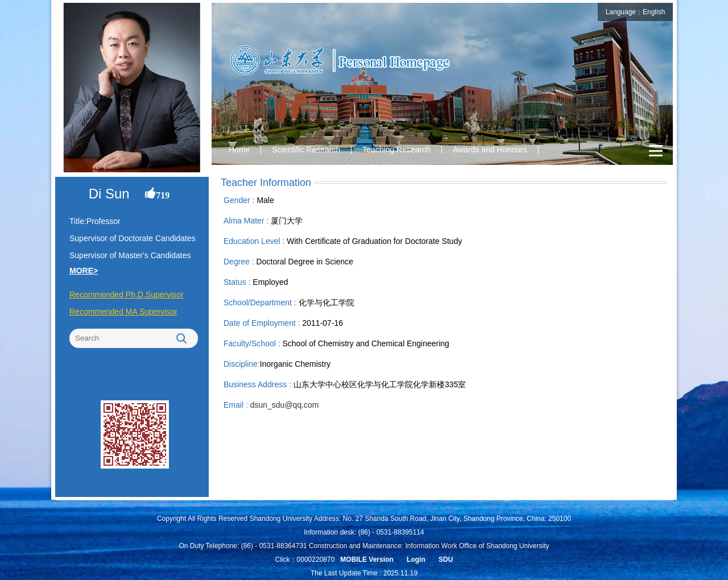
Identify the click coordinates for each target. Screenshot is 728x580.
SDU (446, 560)
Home (239, 150)
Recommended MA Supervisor (123, 312)
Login (416, 560)
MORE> (84, 271)
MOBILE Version (367, 560)
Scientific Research (306, 150)
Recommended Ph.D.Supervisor (127, 295)
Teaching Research (396, 150)
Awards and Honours (490, 150)
